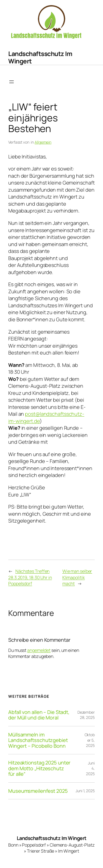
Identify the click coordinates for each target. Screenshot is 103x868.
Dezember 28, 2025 (86, 715)
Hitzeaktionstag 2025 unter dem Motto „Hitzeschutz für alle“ (39, 768)
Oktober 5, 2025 (90, 740)
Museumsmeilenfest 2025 (38, 791)
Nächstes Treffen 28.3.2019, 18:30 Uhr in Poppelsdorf (30, 577)
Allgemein (43, 142)
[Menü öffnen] (12, 82)
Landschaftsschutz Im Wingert (40, 57)
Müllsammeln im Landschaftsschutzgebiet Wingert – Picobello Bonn (38, 740)
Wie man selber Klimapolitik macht (77, 577)
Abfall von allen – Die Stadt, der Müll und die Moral (39, 715)
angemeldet (39, 650)
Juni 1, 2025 (85, 791)
